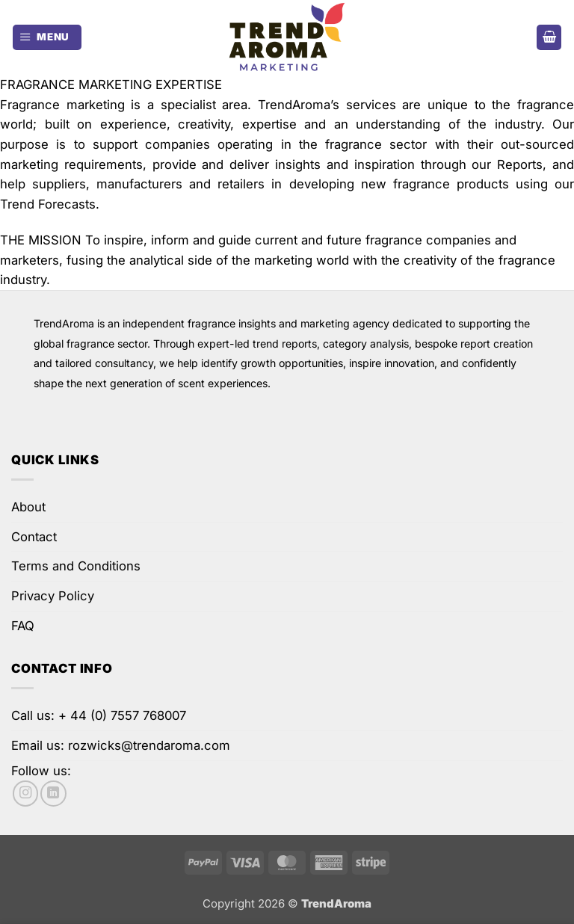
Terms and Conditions (76, 566)
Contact (34, 537)
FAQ (23, 626)
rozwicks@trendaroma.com (149, 745)
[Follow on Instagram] (25, 793)
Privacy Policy (53, 596)
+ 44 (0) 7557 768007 (122, 715)
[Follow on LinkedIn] (53, 793)
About (28, 507)
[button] (47, 37)
